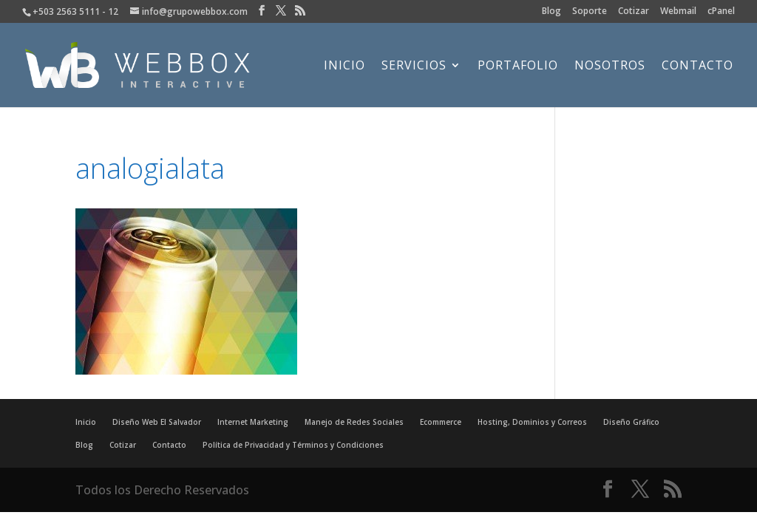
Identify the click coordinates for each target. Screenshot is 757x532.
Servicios (414, 66)
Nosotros (610, 66)
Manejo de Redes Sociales (354, 422)
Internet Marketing (253, 422)
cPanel (721, 12)
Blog (551, 12)
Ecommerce (441, 422)
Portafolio (518, 66)
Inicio (344, 66)
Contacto (697, 66)
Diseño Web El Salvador (157, 422)
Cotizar (634, 12)
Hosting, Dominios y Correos (532, 422)
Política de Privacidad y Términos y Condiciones (293, 445)
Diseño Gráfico (631, 422)
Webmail (678, 12)
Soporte (590, 12)
